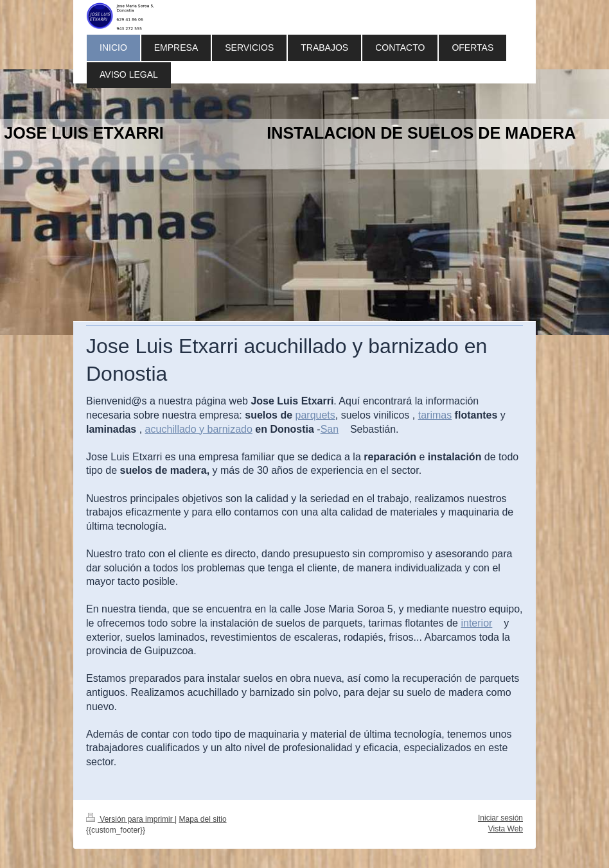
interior (476, 623)
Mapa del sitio (203, 819)
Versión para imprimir (130, 819)
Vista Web (506, 829)
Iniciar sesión (500, 818)
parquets (315, 415)
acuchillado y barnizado (199, 429)
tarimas (435, 415)
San (330, 429)
